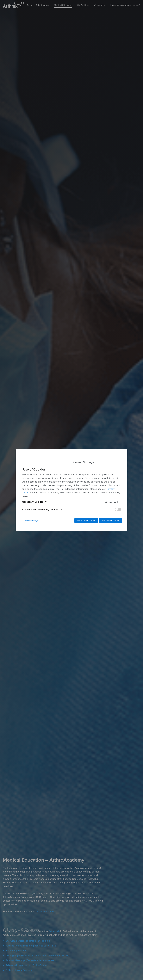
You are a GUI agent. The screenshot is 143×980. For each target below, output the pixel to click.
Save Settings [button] (31, 521)
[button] (71, 502)
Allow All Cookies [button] (111, 521)
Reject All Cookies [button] (86, 521)
